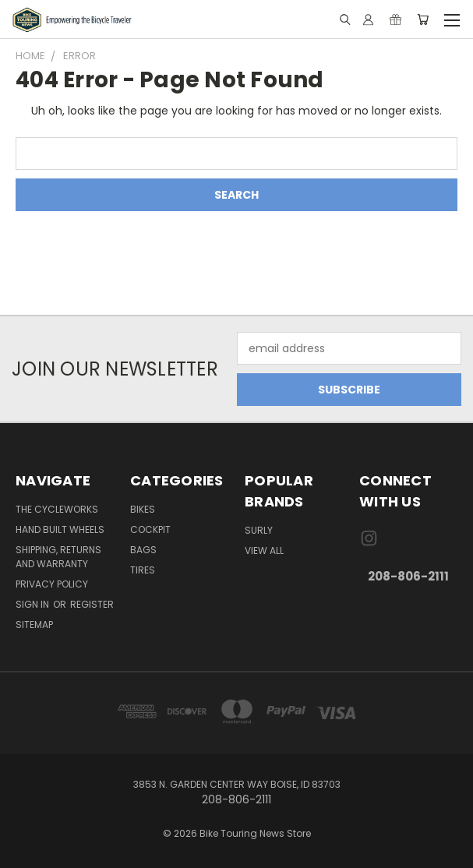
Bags (143, 550)
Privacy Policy (52, 584)
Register (92, 604)
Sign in (34, 604)
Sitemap (34, 625)
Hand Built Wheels (60, 529)
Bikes (143, 509)
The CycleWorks (57, 509)
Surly (259, 530)
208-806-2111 (408, 576)
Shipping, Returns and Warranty (58, 557)
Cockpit (150, 529)
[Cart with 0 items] (423, 19)
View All (264, 550)
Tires (143, 570)
